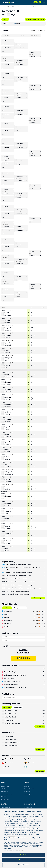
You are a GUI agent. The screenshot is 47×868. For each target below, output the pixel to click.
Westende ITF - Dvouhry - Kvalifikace (27, 7)
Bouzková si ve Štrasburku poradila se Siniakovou (20, 582)
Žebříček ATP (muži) (6, 807)
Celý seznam (40, 749)
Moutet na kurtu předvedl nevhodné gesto (19, 573)
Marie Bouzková (5, 799)
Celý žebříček (40, 727)
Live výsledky (8, 759)
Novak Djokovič (5, 786)
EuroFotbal (7, 767)
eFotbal (28, 767)
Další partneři (40, 771)
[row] (23, 313)
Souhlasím (23, 855)
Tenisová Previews (29, 789)
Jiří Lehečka (4, 789)
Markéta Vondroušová (7, 794)
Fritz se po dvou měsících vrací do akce (18, 591)
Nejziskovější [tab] (7, 707)
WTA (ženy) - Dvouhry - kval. (35, 19)
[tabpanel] (23, 619)
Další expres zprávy (38, 598)
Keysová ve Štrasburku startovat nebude (18, 594)
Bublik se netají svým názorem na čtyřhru (19, 565)
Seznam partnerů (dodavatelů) (13, 850)
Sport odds (30, 763)
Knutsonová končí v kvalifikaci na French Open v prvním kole (24, 588)
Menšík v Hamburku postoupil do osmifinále (19, 576)
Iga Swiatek (4, 797)
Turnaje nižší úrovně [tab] (20, 608)
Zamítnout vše (24, 860)
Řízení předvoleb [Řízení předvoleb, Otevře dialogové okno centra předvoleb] (23, 865)
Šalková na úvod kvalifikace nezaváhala (18, 579)
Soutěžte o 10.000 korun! (24, 651)
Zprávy (28, 759)
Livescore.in (7, 763)
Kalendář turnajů (30, 804)
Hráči (3, 783)
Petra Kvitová (5, 791)
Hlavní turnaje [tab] (7, 608)
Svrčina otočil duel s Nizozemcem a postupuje (19, 585)
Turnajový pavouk (38, 30)
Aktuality (27, 786)
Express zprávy (28, 794)
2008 (5, 19)
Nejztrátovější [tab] (18, 707)
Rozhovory (27, 791)
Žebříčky (4, 804)
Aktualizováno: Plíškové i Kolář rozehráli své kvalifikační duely (23, 569)
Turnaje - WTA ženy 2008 (9, 7)
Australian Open (28, 807)
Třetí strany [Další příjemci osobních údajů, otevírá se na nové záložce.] (11, 836)
